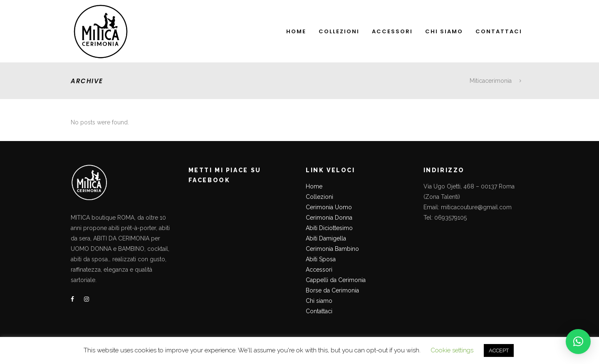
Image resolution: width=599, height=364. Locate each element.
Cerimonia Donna (329, 218)
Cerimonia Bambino (332, 249)
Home (314, 186)
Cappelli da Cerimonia (336, 280)
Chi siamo (319, 301)
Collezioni (319, 197)
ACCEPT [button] (499, 350)
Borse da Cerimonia (332, 290)
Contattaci (319, 311)
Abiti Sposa (321, 259)
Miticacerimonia (491, 81)
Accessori (319, 270)
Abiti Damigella (326, 238)
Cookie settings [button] (452, 350)
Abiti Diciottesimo (329, 228)
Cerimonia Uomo (329, 207)
